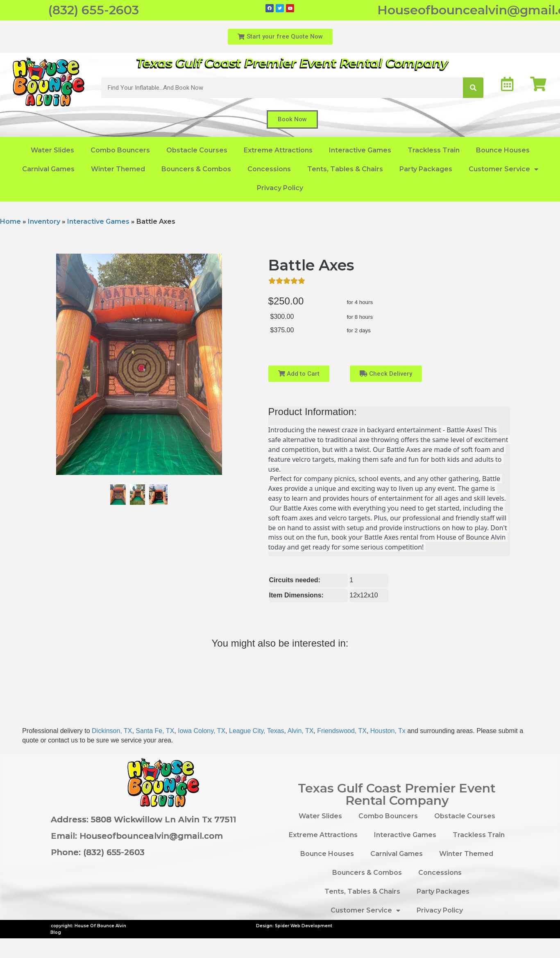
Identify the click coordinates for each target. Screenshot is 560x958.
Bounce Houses (503, 150)
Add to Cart (299, 374)
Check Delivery (386, 374)
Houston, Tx (388, 731)
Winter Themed (118, 169)
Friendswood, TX (342, 731)
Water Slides (52, 150)
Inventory (44, 221)
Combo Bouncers (120, 150)
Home (10, 221)
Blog (56, 932)
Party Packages (426, 169)
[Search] (473, 88)
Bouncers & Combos (196, 169)
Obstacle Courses (197, 150)
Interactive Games (360, 150)
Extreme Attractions (278, 150)
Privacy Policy (280, 188)
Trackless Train (434, 150)
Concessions (269, 169)
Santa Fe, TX (155, 731)
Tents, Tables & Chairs (345, 169)
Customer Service (503, 169)
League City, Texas (257, 731)
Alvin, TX (301, 731)
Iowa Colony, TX (202, 731)
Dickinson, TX (112, 731)
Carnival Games (48, 169)
